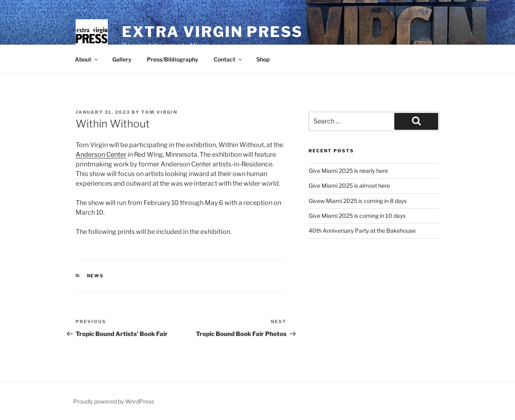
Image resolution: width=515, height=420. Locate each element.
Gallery (122, 59)
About (87, 59)
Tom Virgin (159, 112)
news (96, 276)
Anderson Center (101, 155)
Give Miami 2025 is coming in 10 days (357, 216)
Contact (228, 59)
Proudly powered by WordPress (114, 401)
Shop (263, 59)
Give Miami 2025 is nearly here (348, 171)
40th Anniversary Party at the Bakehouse (362, 230)
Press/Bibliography (173, 59)
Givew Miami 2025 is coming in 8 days (358, 201)
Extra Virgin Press (212, 32)
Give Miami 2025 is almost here (349, 185)
